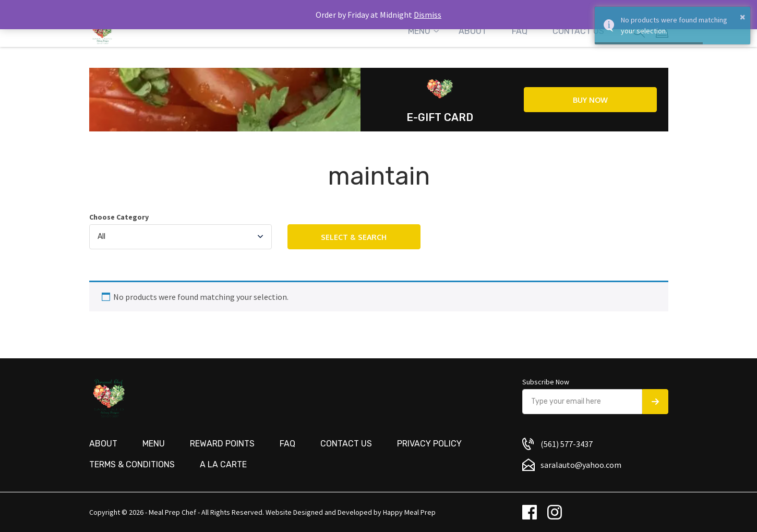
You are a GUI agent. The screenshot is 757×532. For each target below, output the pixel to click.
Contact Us (578, 31)
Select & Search (354, 237)
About (473, 31)
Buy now (590, 100)
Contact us (346, 444)
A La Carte (223, 464)
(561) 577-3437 (567, 444)
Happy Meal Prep (409, 512)
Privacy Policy (429, 444)
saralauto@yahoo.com (581, 465)
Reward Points (222, 444)
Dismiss (428, 15)
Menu (419, 31)
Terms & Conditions (132, 464)
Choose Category (119, 217)
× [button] (743, 17)
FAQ (520, 31)
